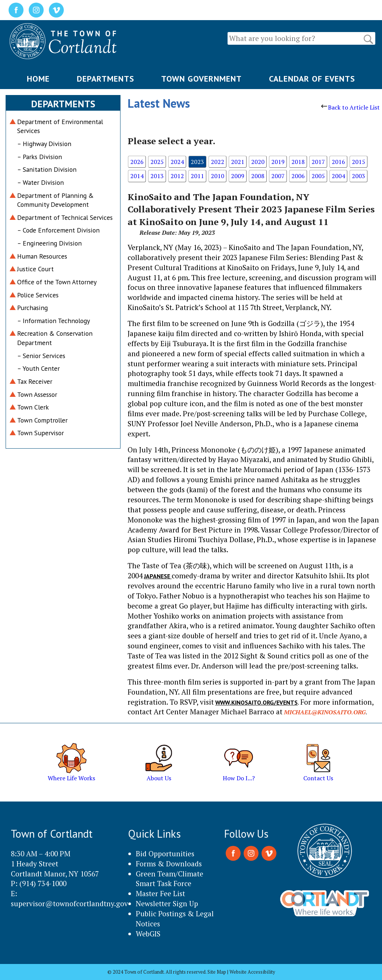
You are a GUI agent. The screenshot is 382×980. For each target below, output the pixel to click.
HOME (38, 79)
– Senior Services (41, 356)
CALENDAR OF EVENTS (312, 79)
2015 (358, 162)
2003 (358, 176)
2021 (238, 162)
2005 (318, 176)
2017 (318, 162)
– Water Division (40, 182)
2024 (177, 162)
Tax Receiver (35, 381)
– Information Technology (54, 321)
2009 (238, 176)
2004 (338, 176)
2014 (137, 176)
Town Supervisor (40, 433)
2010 (217, 176)
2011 (197, 176)
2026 (137, 162)
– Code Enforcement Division (58, 230)
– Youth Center (38, 368)
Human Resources (42, 256)
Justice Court (35, 269)
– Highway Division (44, 144)
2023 (197, 162)
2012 (177, 176)
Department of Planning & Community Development (55, 200)
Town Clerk (33, 407)
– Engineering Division (49, 243)
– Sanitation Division (47, 169)
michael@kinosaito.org (325, 712)
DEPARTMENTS (106, 79)
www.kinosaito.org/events (256, 702)
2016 (338, 162)
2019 (278, 162)
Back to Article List (350, 107)
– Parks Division (40, 157)
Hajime (350, 596)
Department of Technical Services (65, 217)
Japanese (158, 576)
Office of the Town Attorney (57, 282)
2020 (258, 162)
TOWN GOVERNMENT (201, 79)
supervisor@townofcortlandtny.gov (69, 903)
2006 (298, 176)
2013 (157, 176)
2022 (217, 162)
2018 (298, 162)
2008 (258, 176)
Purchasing (32, 308)
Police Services (38, 295)
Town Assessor (37, 394)
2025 (157, 162)
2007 (278, 176)
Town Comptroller (42, 420)
